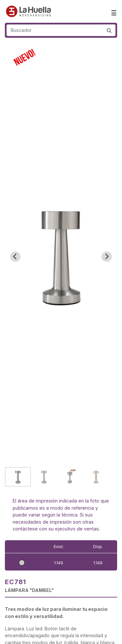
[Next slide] (107, 257)
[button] (18, 477)
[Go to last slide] (15, 257)
